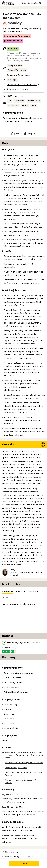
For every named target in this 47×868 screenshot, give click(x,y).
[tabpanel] (23, 613)
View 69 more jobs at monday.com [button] (19, 856)
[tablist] (23, 591)
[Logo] (8, 3)
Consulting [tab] (7, 592)
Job (15, 134)
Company (29, 134)
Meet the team (13, 41)
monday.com (12, 18)
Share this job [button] (10, 852)
